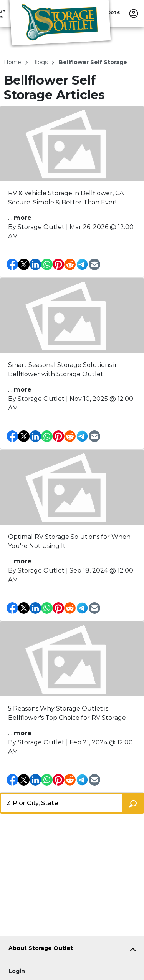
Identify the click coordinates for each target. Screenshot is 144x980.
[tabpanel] (72, 950)
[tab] (72, 950)
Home (13, 62)
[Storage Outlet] (60, 24)
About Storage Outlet (41, 948)
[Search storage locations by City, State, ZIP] (133, 803)
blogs (41, 62)
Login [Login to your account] (17, 971)
